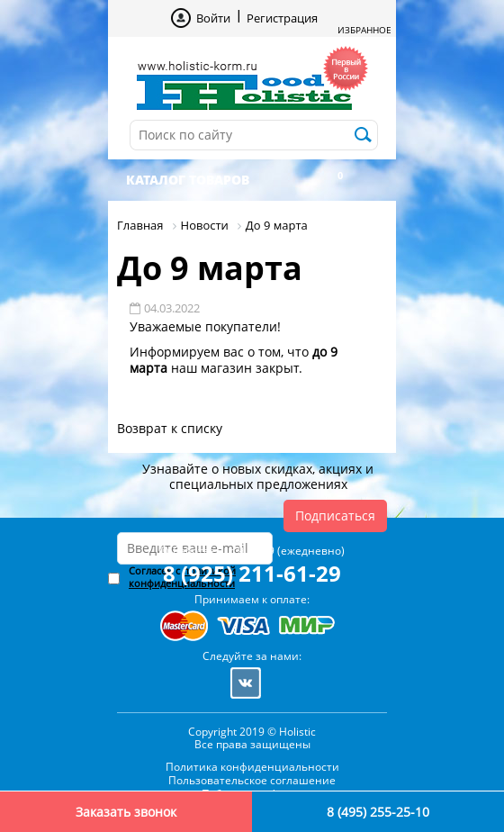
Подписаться (335, 515)
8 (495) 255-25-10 (378, 812)
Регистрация (282, 18)
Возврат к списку (170, 428)
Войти (213, 18)
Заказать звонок (126, 812)
